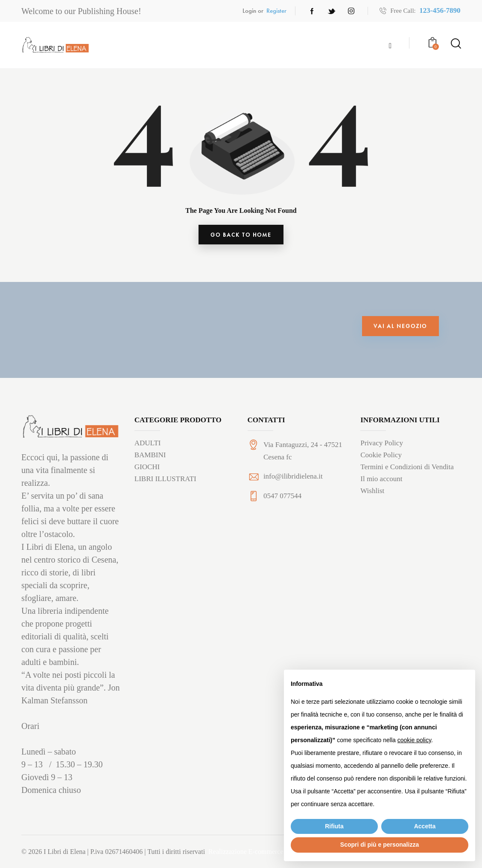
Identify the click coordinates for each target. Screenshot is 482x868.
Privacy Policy (382, 446)
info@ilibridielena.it (293, 480)
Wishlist (372, 494)
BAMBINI (150, 458)
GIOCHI (147, 470)
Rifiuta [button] (334, 826)
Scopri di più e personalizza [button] (380, 845)
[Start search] (455, 44)
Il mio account (381, 482)
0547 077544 (282, 500)
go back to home (241, 237)
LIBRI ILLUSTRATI (165, 482)
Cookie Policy (381, 458)
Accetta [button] (425, 826)
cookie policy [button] (414, 740)
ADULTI (148, 446)
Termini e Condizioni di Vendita (407, 470)
